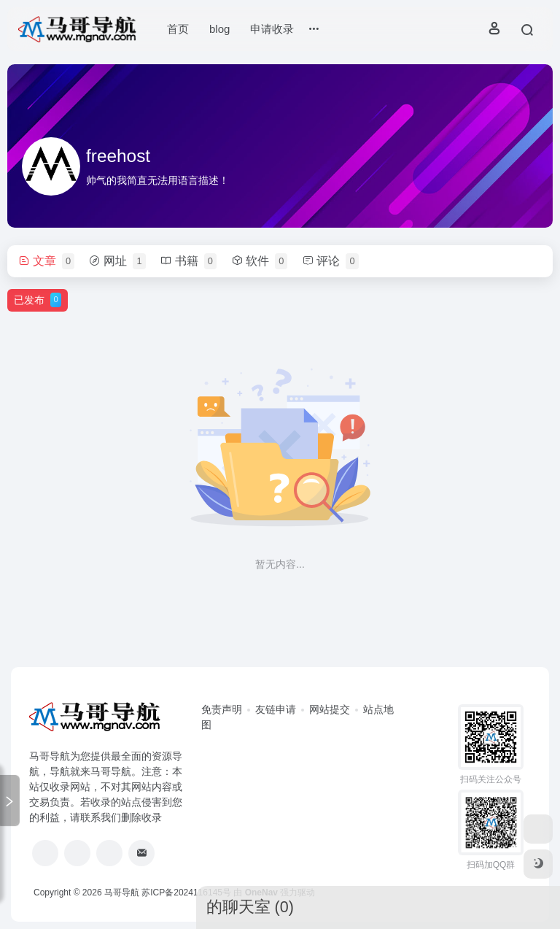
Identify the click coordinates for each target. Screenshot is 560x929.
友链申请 (276, 709)
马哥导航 (122, 893)
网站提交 (330, 709)
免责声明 (222, 709)
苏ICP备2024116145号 (186, 893)
